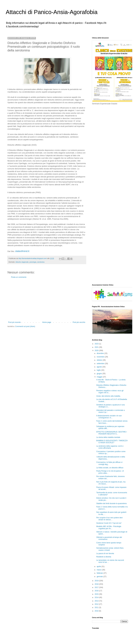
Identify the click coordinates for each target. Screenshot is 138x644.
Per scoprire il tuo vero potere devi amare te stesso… (109, 519)
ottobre (100, 360)
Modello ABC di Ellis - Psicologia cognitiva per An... (109, 527)
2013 (97, 601)
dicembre (101, 353)
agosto (100, 367)
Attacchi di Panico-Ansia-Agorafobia (52, 12)
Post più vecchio (79, 322)
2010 (97, 611)
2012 (97, 604)
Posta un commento (19, 277)
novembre (101, 357)
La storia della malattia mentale (108, 437)
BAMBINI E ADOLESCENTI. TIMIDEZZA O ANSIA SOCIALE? (112, 442)
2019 (97, 581)
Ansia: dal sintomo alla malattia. (108, 396)
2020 (97, 351)
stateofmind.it (23, 251)
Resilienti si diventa (104, 557)
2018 (97, 584)
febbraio (100, 573)
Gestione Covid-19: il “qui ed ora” (109, 523)
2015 (97, 594)
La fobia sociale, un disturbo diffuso (110, 468)
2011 (97, 607)
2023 (97, 344)
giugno (100, 374)
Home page (47, 322)
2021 (97, 347)
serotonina (41, 262)
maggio (100, 377)
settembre (101, 364)
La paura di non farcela (105, 553)
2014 (97, 597)
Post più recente (14, 322)
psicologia (33, 262)
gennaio (100, 577)
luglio (99, 370)
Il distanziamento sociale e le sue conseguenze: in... (109, 417)
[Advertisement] (47, 300)
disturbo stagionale (22, 262)
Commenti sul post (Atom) (25, 326)
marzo (99, 570)
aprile (99, 567)
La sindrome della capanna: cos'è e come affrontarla (110, 447)
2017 (97, 587)
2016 (97, 591)
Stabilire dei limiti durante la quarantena (111, 503)
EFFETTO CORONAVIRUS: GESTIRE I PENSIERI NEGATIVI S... (112, 433)
